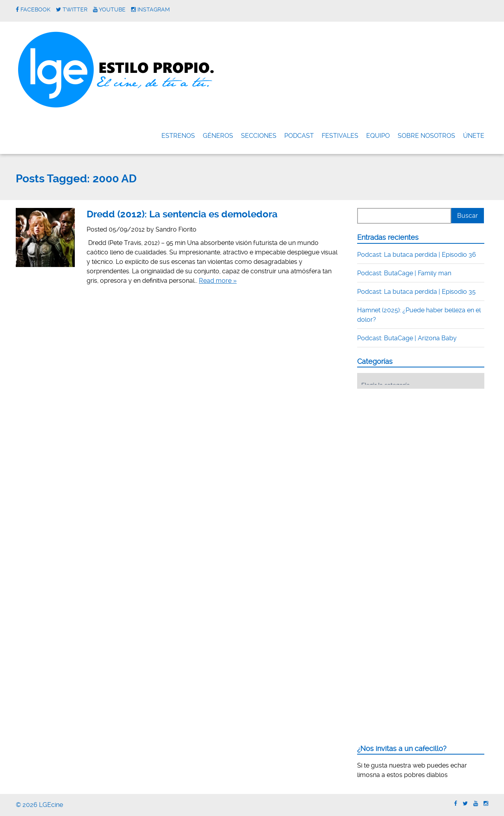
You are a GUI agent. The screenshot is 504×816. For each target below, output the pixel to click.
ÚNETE (474, 136)
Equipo (378, 136)
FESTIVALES (340, 136)
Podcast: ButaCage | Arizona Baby (407, 338)
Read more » (218, 281)
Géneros (218, 136)
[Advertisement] (416, 443)
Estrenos (178, 136)
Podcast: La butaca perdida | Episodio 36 (417, 255)
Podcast (299, 136)
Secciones (259, 136)
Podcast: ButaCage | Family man (404, 273)
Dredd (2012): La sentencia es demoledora (182, 214)
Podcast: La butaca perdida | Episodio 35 (416, 292)
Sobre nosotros (426, 136)
